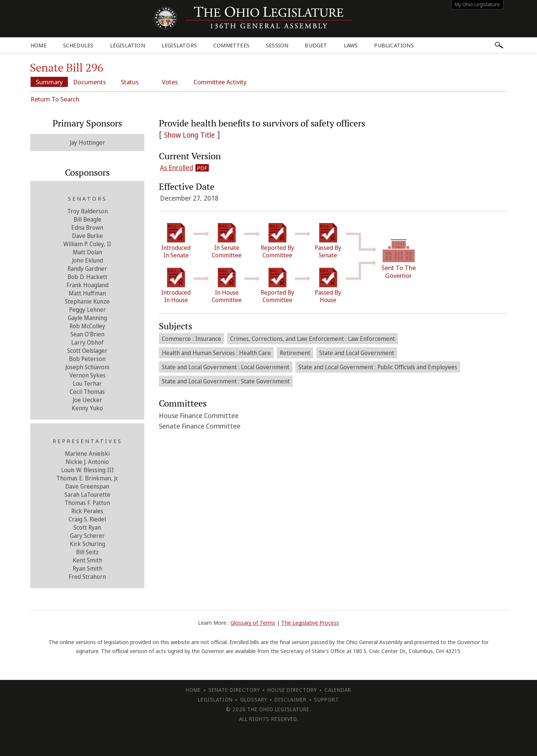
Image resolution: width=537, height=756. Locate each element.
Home (39, 45)
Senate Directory (234, 690)
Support (326, 699)
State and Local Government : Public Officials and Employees (378, 367)
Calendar (338, 690)
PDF (202, 168)
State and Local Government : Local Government (226, 367)
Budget (316, 45)
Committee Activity (220, 82)
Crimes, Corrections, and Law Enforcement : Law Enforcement (313, 339)
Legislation (128, 45)
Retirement (295, 353)
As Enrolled (177, 167)
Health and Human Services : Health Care (216, 353)
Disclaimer (291, 699)
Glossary (254, 699)
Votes (170, 82)
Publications (394, 45)
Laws (351, 45)
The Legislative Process (310, 622)
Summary (49, 82)
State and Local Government (357, 353)
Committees (231, 45)
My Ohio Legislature (477, 4)
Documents (89, 82)
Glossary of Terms (253, 622)
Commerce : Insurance (191, 339)
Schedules (78, 45)
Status (130, 82)
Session (277, 45)
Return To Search (55, 99)
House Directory (292, 690)
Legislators (179, 45)
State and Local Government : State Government (226, 381)
